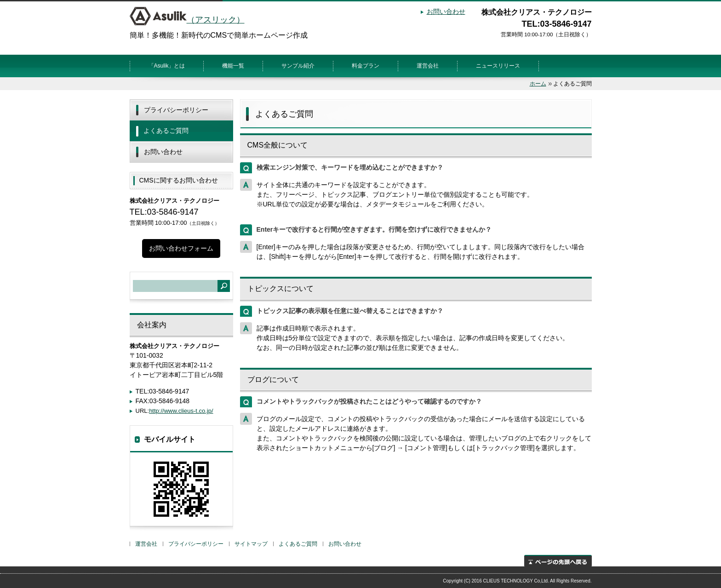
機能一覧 (233, 66)
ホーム (538, 84)
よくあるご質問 (166, 131)
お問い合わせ (446, 11)
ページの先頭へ (558, 561)
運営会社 (428, 66)
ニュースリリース (498, 66)
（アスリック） (187, 20)
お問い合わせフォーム (181, 248)
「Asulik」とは (167, 66)
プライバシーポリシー (176, 110)
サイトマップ (251, 544)
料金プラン (366, 66)
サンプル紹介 (298, 66)
